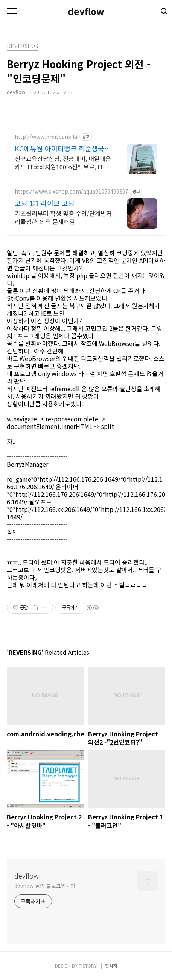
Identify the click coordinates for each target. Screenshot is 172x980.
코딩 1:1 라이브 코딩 (45, 203)
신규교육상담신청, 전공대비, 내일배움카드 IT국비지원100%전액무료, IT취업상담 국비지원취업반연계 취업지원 (63, 162)
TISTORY (88, 965)
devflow (86, 11)
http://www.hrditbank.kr (46, 137)
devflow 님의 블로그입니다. (46, 886)
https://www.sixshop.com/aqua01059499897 (72, 191)
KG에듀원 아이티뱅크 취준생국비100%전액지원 (63, 148)
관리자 (111, 965)
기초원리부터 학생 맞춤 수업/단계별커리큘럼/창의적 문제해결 (63, 217)
